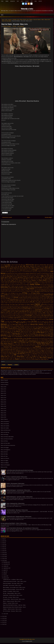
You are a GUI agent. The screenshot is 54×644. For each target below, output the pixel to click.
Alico (9, 269)
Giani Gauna (33, 300)
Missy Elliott (5, 333)
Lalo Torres (7, 317)
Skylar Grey (21, 348)
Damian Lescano (15, 286)
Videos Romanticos (5, 422)
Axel (13, 272)
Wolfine (5, 359)
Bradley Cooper (43, 275)
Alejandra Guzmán (41, 266)
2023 (3, 545)
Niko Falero (29, 335)
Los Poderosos (38, 320)
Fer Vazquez (44, 298)
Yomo (25, 359)
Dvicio (29, 290)
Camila (31, 278)
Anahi (52, 269)
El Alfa (52, 290)
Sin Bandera (7, 348)
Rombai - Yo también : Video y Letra (11, 591)
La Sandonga (28, 315)
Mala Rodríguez (41, 323)
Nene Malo (33, 334)
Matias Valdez (37, 329)
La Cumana (14, 314)
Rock (36, 1)
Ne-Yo (24, 334)
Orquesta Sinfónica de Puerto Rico (34, 337)
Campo (44, 278)
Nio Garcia (33, 335)
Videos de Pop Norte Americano (8, 445)
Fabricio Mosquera (46, 296)
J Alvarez (32, 304)
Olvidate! (9, 337)
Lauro (38, 317)
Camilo (41, 278)
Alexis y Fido (48, 267)
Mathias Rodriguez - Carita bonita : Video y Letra (18, 490)
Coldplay (21, 283)
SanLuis (30, 345)
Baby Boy (31, 272)
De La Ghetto (20, 287)
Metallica (28, 330)
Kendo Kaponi (47, 311)
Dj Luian (51, 289)
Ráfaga (14, 345)
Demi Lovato (34, 287)
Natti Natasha (16, 334)
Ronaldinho (3, 345)
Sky (18, 348)
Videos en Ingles (4, 461)
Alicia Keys (6, 269)
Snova (29, 348)
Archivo (16, 365)
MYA (52, 321)
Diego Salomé (30, 289)
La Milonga (48, 314)
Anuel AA (25, 270)
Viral (13, 358)
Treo (49, 354)
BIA (25, 272)
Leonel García (41, 317)
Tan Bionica (19, 351)
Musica (25, 20)
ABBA (22, 265)
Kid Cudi (17, 313)
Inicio (2, 15)
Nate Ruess (10, 334)
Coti (39, 283)
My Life (35, 333)
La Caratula (5, 314)
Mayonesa (2, 330)
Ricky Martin (4, 344)
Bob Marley (27, 275)
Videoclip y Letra (27, 9)
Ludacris (18, 321)
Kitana (24, 313)
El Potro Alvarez (19, 293)
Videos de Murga (4, 435)
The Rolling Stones (39, 352)
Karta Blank (22, 311)
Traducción (43, 354)
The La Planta (21, 352)
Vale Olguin (38, 355)
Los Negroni (24, 319)
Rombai (39, 344)
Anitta (21, 270)
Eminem (46, 295)
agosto (5, 570)
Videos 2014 (3, 398)
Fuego (42, 299)
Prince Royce (33, 341)
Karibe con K (10, 311)
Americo (34, 269)
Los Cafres (50, 318)
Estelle (13, 296)
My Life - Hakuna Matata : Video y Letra (12, 593)
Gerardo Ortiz (28, 300)
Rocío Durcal (27, 344)
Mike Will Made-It (29, 331)
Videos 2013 (3, 395)
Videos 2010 (3, 389)
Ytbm (27, 359)
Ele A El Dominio (11, 295)
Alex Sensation (14, 267)
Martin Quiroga (47, 327)
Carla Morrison (9, 279)
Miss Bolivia (49, 331)
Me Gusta (16, 330)
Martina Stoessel (13, 329)
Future (45, 299)
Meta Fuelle (24, 330)
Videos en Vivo (4, 467)
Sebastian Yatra (8, 347)
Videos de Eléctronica (6, 430)
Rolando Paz (34, 344)
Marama (33, 324)
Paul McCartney (13, 340)
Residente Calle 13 (25, 343)
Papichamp (34, 338)
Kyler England (29, 313)
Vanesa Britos (20, 356)
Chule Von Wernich (41, 282)
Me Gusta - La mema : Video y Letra (11, 597)
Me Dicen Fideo (11, 330)
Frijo (40, 299)
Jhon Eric (16, 307)
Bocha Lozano (32, 275)
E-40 (37, 290)
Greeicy (24, 302)
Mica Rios (32, 330)
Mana (21, 20)
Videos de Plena (4, 441)
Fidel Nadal (51, 298)
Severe (31, 347)
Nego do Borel (28, 334)
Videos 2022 (3, 415)
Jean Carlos (29, 306)
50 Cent (16, 265)
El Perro (9, 293)
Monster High (17, 333)
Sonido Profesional (5, 350)
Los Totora (43, 320)
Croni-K (52, 283)
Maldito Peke (51, 323)
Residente (19, 343)
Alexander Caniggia (30, 267)
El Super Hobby (36, 293)
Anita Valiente (17, 270)
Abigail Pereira (37, 265)
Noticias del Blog (4, 382)
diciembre (6, 562)
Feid (28, 297)
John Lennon (49, 307)
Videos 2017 (3, 404)
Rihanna (11, 344)
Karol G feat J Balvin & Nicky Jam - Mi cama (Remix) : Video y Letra (22, 528)
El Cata (21, 292)
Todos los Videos (37, 20)
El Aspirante (10, 292)
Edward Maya (49, 290)
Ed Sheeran (43, 290)
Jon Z (4, 309)
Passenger (2, 340)
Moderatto (12, 333)
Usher (29, 355)
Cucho (10, 285)
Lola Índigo (23, 318)
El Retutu (29, 293)
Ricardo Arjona (41, 343)
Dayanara (10, 287)
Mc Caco (6, 330)
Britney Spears (50, 275)
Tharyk (46, 351)
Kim (22, 313)
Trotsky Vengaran (7, 355)
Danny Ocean (33, 286)
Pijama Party (6, 341)
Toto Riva (39, 354)
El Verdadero (48, 293)
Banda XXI (21, 274)
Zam (29, 359)
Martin (26, 327)
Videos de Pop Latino (7, 21)
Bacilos (42, 272)
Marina (32, 326)
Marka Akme (4, 327)
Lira (20, 318)
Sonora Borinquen (21, 350)
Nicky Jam (3, 335)
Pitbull (21, 341)
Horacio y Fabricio (50, 303)
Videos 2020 (3, 411)
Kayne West (32, 311)
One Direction (19, 337)
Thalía (43, 351)
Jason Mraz (18, 306)
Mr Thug (32, 333)
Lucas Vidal (7, 321)
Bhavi (51, 274)
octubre (5, 566)
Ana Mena (49, 269)
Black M (15, 275)
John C (41, 307)
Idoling (6, 304)
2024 (3, 543)
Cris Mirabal (42, 283)
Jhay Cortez (12, 307)
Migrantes (18, 331)
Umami (18, 355)
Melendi (20, 330)
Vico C (49, 357)
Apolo (31, 270)
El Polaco (13, 293)
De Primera (25, 288)
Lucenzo (11, 321)
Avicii (5, 272)
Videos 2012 (3, 393)
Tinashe (8, 354)
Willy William (37, 358)
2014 (3, 616)
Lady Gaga (44, 315)
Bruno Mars (10, 276)
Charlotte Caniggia (22, 280)
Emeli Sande (28, 295)
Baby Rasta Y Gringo (37, 272)
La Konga (31, 314)
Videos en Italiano (5, 463)
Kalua (2, 311)
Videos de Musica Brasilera (7, 439)
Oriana (24, 337)
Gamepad (8, 300)
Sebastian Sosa (47, 345)
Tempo (40, 351)
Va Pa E (32, 355)
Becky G (28, 274)
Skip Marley (15, 348)
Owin (49, 337)
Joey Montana (37, 307)
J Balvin (37, 304)
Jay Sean (25, 306)
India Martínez (21, 304)
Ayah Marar (16, 272)
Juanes (5, 310)
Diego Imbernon (18, 289)
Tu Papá (12, 355)
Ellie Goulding (17, 295)
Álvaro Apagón (41, 359)
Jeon (43, 306)
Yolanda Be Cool (22, 359)
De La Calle (15, 287)
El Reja (25, 293)
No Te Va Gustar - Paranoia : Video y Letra (12, 611)
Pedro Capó (31, 340)
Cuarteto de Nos (4, 285)
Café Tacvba (47, 276)
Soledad (40, 348)
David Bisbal (50, 286)
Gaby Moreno (51, 299)
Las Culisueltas (18, 317)
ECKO (39, 290)
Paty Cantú (7, 340)
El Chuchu (24, 292)
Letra (18, 20)
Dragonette (16, 290)
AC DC (24, 265)
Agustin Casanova (30, 266)
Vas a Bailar (27, 357)
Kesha (2, 313)
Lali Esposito (51, 315)
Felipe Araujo (32, 298)
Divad (40, 289)
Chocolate (2, 282)
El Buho (18, 292)
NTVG (39, 333)
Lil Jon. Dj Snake (6, 318)
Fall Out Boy (5, 297)
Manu (23, 325)
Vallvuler (9, 357)
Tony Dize (35, 354)
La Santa (33, 315)
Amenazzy (30, 269)
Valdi (35, 355)
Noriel (52, 335)
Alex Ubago (24, 267)
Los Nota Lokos (32, 320)
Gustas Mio (45, 302)
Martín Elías (19, 329)
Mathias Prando (31, 329)
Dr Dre (13, 290)
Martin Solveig (7, 329)
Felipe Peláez (36, 298)
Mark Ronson (51, 326)
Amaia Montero (26, 269)
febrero (5, 578)
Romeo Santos (46, 344)
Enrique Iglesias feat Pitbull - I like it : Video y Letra (14, 523)
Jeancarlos (33, 306)
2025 (3, 541)
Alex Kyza (10, 267)
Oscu (41, 337)
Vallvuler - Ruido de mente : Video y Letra (12, 609)
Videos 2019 (3, 408)
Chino (37, 280)
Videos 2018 (3, 406)
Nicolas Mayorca (15, 335)
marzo (5, 576)
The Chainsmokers (10, 352)
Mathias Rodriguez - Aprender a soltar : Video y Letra (19, 497)
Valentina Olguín (43, 355)
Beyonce (48, 274)
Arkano (39, 270)
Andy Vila (7, 270)
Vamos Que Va (14, 357)
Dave (47, 286)
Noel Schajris (47, 335)
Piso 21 (18, 341)
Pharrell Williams (45, 340)
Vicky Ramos (45, 357)
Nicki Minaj (51, 334)
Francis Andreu (13, 299)
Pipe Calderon (11, 341)
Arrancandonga (44, 270)
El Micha (45, 292)
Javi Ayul (22, 306)
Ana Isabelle (45, 269)
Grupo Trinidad (38, 302)
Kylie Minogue (35, 313)
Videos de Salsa (4, 454)
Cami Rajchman (26, 278)
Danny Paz (38, 286)
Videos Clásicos (4, 419)
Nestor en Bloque (45, 334)
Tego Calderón (36, 351)
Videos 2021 (3, 413)
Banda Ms (10, 274)
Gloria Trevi (6, 302)
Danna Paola (27, 286)
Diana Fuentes (12, 289)
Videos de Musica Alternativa (7, 437)
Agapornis (7, 266)
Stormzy (49, 350)
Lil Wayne (11, 318)
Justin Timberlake (46, 310)
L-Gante (43, 313)
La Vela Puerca (38, 315)
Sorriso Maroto (28, 350)
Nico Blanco (9, 335)
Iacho (4, 304)
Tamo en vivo (13, 351)
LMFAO (51, 313)
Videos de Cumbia (5, 428)
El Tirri (44, 293)
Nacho (43, 333)
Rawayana (6, 343)
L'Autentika (39, 313)
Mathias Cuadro (25, 329)
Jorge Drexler (13, 309)
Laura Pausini (28, 317)
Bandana (24, 274)
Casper (32, 279)
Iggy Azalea (10, 304)
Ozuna (5, 338)
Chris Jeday (18, 282)
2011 (3, 622)
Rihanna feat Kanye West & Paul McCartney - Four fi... (15, 607)
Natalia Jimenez (47, 333)
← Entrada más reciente (7, 217)
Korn (26, 313)
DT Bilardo (27, 285)
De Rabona (29, 288)
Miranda (45, 331)
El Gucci (37, 291)
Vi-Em (34, 356)
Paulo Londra (25, 340)
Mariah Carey (13, 326)
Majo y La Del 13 (20, 323)
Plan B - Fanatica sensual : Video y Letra (12, 601)
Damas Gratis (4, 286)
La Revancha (22, 315)
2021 (3, 549)
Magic (10, 323)
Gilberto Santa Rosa (46, 300)
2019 (3, 553)
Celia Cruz (42, 279)
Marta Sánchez (21, 327)
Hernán (45, 303)
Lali (47, 315)
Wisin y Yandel (47, 358)
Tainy (5, 351)
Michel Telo (7, 331)
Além (22, 269)
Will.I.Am (32, 358)
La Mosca (52, 314)
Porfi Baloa (28, 341)
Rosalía (6, 345)
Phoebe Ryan (51, 340)
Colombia (14, 20)
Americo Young (39, 269)
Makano (37, 323)
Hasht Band (24, 303)
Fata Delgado (21, 298)
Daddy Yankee (35, 284)
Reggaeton (13, 1)
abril (4, 574)
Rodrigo (31, 344)
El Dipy (28, 292)
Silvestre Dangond (48, 347)
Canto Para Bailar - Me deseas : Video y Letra (17, 510)
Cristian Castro (48, 283)
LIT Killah (47, 313)
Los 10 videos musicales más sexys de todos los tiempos (20, 470)
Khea (9, 313)
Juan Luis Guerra (41, 309)
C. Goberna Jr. (37, 276)
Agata (19, 266)
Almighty (15, 269)
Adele (52, 265)
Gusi (42, 302)
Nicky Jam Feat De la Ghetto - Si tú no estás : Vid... (14, 589)
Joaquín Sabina (31, 307)
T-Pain (52, 350)
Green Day (27, 302)
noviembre (6, 564)
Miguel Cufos (23, 331)
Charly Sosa (29, 280)
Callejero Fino (11, 278)
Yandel (17, 359)
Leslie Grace (47, 317)
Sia (42, 347)
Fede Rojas (25, 297)
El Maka (41, 292)
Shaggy (34, 347)
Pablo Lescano (23, 338)
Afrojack (2, 266)
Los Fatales (18, 320)
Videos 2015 (47, 20)
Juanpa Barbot (10, 310)
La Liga (38, 314)
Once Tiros (14, 337)
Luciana (14, 321)
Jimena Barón (26, 307)
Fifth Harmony (3, 299)
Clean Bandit (12, 283)
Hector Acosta (29, 303)
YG (9, 359)
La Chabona (9, 314)
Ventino (31, 357)
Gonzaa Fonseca (15, 302)
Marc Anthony (39, 324)
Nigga (25, 335)
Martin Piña (41, 327)
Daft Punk (42, 285)
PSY (9, 338)
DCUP (24, 285)
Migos (15, 331)
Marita (39, 326)
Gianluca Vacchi (39, 300)
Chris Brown (13, 282)
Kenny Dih (51, 311)
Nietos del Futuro (21, 335)
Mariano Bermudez (20, 326)
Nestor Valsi (38, 334)
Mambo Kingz (10, 325)
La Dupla (18, 314)
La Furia (21, 314)
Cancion (10, 20)
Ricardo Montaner (49, 343)
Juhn (13, 310)
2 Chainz (13, 265)
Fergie (48, 297)
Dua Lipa (26, 290)
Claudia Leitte (7, 283)
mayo (5, 572)
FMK (41, 296)
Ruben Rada (10, 345)
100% (2, 265)
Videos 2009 (3, 387)
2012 (3, 620)
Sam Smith (26, 345)
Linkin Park (16, 318)
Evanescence (38, 296)
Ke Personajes (38, 311)
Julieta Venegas (25, 310)
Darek (41, 286)
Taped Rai (23, 351)
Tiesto (2, 354)
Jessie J (4, 307)
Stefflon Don (33, 350)
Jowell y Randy (27, 309)
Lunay (38, 321)
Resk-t (31, 343)
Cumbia (7, 1)
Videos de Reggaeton (5, 450)
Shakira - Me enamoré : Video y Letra (15, 484)
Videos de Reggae (5, 448)
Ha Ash (18, 303)
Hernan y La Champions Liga (37, 303)
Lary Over (13, 317)
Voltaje (15, 358)
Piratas (15, 341)
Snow (32, 348)
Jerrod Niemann (47, 306)
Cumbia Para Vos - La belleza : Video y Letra (13, 580)
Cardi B (5, 279)
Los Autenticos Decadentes (37, 318)
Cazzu (39, 279)
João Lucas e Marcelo (34, 309)
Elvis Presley (23, 295)
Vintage (11, 358)
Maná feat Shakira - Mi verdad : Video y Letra (15, 24)
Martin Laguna (36, 327)
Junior (34, 310)
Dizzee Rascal (43, 289)
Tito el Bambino (13, 354)
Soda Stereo (35, 348)
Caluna (15, 278)
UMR (15, 355)
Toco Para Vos (21, 354)
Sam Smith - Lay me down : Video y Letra (12, 585)
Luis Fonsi (34, 321)
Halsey (21, 303)
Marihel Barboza (28, 326)
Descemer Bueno (46, 287)
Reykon (34, 343)
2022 (3, 547)
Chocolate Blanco (7, 282)
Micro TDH (12, 331)
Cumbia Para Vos (19, 285)
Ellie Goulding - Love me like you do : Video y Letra (14, 587)
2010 (3, 624)
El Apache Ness (4, 292)
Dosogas (10, 290)
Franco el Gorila (29, 299)
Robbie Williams (21, 344)
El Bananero (14, 292)
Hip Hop (40, 1)
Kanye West (5, 311)
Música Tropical (4, 380)
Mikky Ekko (35, 331)
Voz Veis (19, 358)
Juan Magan (47, 309)
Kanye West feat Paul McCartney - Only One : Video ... (15, 605)
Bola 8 (36, 275)
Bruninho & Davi (4, 276)
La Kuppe (35, 314)
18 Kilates (8, 265)
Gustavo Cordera (4, 303)
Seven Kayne (27, 347)
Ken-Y (43, 311)
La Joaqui (25, 314)
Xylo (7, 359)
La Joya (28, 314)
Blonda (22, 275)
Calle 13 (6, 278)
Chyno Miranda (48, 282)
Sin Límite (11, 348)
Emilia (36, 295)
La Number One (3, 315)
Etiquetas (10, 365)
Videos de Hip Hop (5, 432)
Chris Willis (23, 282)
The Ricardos (33, 352)
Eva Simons (33, 296)
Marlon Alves (10, 327)
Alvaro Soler (19, 269)
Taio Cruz (8, 351)
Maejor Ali (7, 323)
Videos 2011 (3, 391)
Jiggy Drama (20, 307)
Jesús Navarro (7, 307)
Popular (4, 365)
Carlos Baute (15, 279)
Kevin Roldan (6, 313)
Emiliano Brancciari (41, 295)
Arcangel (35, 270)
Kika (20, 313)
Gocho (10, 302)
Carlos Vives (25, 279)
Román (52, 344)
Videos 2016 (3, 402)
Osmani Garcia (45, 337)
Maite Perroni (13, 323)
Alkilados (12, 269)
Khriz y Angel (13, 313)
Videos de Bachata (5, 424)
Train (47, 354)
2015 (6, 20)
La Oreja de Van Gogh (11, 315)
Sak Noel (18, 345)
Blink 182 (19, 275)
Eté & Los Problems (22, 296)
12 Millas (4, 265)
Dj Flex (48, 289)
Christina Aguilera (29, 282)
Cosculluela (36, 283)
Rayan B (9, 343)
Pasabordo (52, 339)
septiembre (6, 568)
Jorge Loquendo (19, 309)
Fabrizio (52, 296)
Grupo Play (32, 301)
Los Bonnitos (45, 318)
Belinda (31, 274)
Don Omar (5, 290)
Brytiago (24, 276)
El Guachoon (32, 292)
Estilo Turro (16, 296)
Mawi (47, 329)
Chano (12, 280)
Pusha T (44, 341)
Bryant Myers (20, 276)
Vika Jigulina (7, 358)
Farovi (13, 298)
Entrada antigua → (49, 217)
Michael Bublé (47, 330)
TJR (4, 351)
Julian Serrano (20, 310)
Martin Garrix (30, 327)
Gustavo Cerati (50, 302)
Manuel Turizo (27, 325)
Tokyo (26, 354)
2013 (3, 618)
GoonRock (20, 302)
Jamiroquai (10, 306)
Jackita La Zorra (47, 304)
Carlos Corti (20, 279)
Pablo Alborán (17, 338)
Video (43, 20)
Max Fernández (51, 329)
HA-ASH (15, 303)
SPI (16, 345)
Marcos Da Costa (5, 326)
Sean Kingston (37, 345)
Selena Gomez (19, 347)
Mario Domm (35, 326)
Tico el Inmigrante (50, 352)
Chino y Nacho (43, 280)
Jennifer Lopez (38, 306)
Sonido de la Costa (14, 350)
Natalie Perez (6, 334)
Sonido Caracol (44, 348)
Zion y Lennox (35, 359)
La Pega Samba (18, 315)
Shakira (31, 20)
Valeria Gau (4, 356)
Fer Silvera (40, 298)
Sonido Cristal (50, 348)
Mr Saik (29, 333)
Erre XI (10, 296)
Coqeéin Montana (30, 283)
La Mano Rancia (43, 314)
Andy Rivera (3, 270)
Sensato (23, 347)
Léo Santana (42, 321)
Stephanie (37, 350)
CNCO (42, 276)
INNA (2, 304)
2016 (3, 559)
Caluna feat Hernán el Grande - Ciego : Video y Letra (15, 581)
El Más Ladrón (50, 292)
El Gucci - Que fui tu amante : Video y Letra (17, 477)
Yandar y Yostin (12, 359)
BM (26, 272)
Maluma (4, 324)
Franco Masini (24, 299)
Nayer (22, 334)
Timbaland (5, 354)
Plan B (24, 341)
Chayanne (34, 280)
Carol (29, 279)
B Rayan (20, 272)
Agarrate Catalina (14, 266)
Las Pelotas (23, 317)
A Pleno (19, 265)
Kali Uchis (51, 310)
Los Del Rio (14, 320)
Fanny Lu (10, 298)
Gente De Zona (14, 300)
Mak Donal (33, 323)
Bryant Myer (15, 276)
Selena (14, 347)
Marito (41, 326)
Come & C (25, 283)
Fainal (2, 298)
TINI (2, 351)
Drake (19, 290)
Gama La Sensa (3, 300)
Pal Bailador (29, 338)
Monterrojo (22, 333)
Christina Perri (35, 282)
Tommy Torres (30, 354)
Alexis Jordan (42, 267)
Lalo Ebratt (3, 317)
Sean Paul (42, 345)
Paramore (43, 338)
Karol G (17, 311)
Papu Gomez (39, 339)
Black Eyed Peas (10, 275)
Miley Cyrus (40, 331)
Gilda (51, 300)
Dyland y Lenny (33, 290)
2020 (3, 551)
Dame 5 (9, 286)
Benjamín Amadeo (36, 274)
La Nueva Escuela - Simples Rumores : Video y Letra (19, 517)
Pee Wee (35, 340)
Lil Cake (2, 318)
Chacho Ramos (48, 279)
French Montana (36, 299)
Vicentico (40, 357)
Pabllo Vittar (11, 339)
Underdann (22, 355)
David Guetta (4, 287)
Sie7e (44, 347)
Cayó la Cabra (36, 279)
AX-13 (27, 265)
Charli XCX (16, 280)
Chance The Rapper (7, 280)
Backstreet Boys (47, 272)
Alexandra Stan (37, 267)
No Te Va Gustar (40, 335)
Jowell (23, 309)
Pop (32, 1)
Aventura (3, 272)
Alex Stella (20, 267)
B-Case (23, 272)
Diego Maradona (24, 289)
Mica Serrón (37, 330)
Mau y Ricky (43, 329)
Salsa (22, 1)
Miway (9, 333)
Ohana (6, 337)
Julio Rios (31, 310)
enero (5, 614)
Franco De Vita (18, 299)
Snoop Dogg (26, 348)
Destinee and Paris (6, 289)
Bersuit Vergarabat (43, 274)
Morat (26, 333)
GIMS (47, 299)
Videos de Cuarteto (5, 426)
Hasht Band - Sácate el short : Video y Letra (13, 595)
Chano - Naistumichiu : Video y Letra (15, 503)
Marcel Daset (46, 325)
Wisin (41, 358)
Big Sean (4, 275)
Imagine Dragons (15, 304)
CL (40, 276)
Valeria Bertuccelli (50, 355)
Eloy (20, 295)
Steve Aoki (45, 350)
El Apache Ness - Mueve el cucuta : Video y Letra (14, 599)
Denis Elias (40, 287)
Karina (14, 311)
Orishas (27, 337)
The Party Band (27, 352)
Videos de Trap (4, 456)
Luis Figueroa (29, 321)
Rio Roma (15, 344)
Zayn (31, 359)
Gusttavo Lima (11, 303)
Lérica (46, 321)
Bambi (7, 274)
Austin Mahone (51, 270)
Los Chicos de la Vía (8, 320)
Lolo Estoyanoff (28, 318)
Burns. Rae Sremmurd (30, 276)
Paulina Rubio (19, 340)
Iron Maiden (27, 304)
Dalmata (52, 285)
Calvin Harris (20, 278)
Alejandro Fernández (49, 266)
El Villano (6, 295)
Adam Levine (49, 265)
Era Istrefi (7, 296)
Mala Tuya (46, 323)
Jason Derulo (14, 306)
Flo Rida (8, 299)
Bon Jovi (39, 275)
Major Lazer (28, 323)
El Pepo (6, 293)
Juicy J (16, 310)
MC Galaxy (49, 321)
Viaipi (37, 357)
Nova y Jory (3, 337)
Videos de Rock (4, 452)
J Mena (42, 304)
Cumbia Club (13, 285)
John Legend (45, 307)
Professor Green (40, 341)
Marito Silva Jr (45, 326)
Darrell (44, 286)
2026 (3, 539)
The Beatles (49, 351)
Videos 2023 (3, 417)
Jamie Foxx (6, 306)
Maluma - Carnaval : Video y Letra (10, 603)
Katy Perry (27, 311)
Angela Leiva (12, 270)
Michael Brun (42, 330)
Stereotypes (41, 350)
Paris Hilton (48, 339)
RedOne (12, 343)
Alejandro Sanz (4, 267)
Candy (47, 278)
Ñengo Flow (46, 359)
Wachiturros (23, 358)
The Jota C (16, 352)
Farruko (16, 297)
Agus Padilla (23, 266)
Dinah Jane (36, 289)
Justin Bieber (39, 310)
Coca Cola (17, 283)
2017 (3, 557)
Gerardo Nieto (22, 300)
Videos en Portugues (5, 465)
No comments (21, 26)
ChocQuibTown (50, 280)
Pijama (2, 341)
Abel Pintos (32, 265)
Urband (25, 355)
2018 (3, 555)
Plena (2, 1)
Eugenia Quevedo (28, 296)
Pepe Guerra (39, 340)
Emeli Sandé (32, 295)
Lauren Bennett (34, 317)
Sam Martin (22, 345)
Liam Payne (51, 317)
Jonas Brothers (8, 309)
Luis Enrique (23, 321)
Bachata (27, 1)
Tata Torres (27, 351)
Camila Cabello (36, 278)
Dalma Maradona (47, 285)
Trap (18, 1)
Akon (36, 266)
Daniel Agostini (21, 286)
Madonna (3, 323)
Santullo (33, 345)
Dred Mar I (22, 290)
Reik (15, 343)
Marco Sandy (51, 325)
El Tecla (42, 293)
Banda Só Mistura (15, 274)
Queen (47, 341)
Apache (29, 270)
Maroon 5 (15, 327)
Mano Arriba (18, 324)
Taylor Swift (31, 351)
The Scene (45, 352)
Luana (47, 320)
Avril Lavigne (9, 272)
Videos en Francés (5, 458)
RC (49, 341)
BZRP (28, 272)
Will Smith (28, 358)
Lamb (10, 317)
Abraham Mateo (43, 265)
